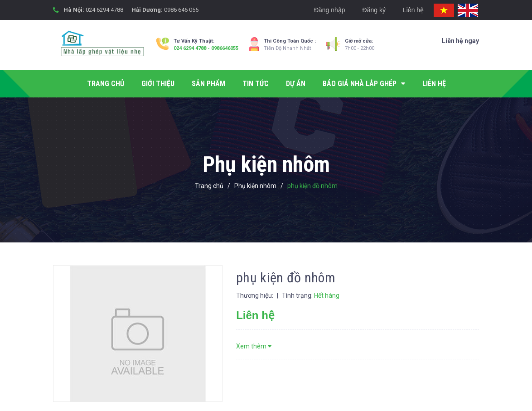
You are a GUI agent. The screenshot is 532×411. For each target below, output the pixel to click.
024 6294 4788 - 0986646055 (206, 48)
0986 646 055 (181, 10)
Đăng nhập (330, 10)
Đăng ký (374, 10)
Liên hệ (413, 10)
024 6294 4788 (104, 10)
